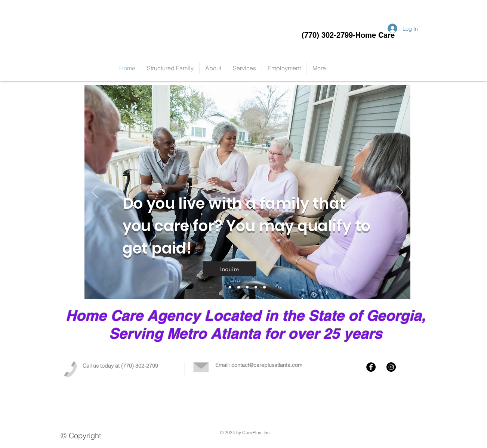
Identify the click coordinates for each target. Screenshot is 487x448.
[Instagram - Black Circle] (391, 367)
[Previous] (95, 192)
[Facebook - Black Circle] (371, 367)
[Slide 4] (264, 287)
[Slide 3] (256, 287)
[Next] (400, 192)
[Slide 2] (247, 287)
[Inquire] (230, 269)
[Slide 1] (239, 287)
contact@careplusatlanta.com (267, 365)
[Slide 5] (230, 287)
